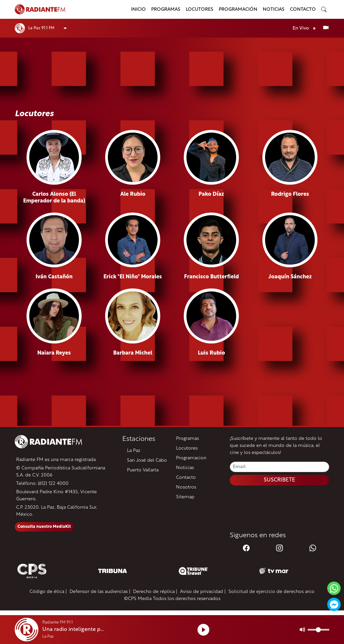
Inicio (138, 10)
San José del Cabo (147, 461)
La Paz (134, 451)
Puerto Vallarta (143, 470)
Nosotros (186, 487)
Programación (238, 10)
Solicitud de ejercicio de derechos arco (271, 592)
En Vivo (306, 28)
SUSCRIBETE (279, 480)
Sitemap (185, 497)
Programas (166, 10)
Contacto (303, 10)
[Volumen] (318, 630)
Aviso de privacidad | (203, 592)
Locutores (200, 10)
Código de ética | (48, 592)
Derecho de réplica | (155, 592)
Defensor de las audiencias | (100, 592)
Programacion (191, 458)
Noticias (274, 10)
